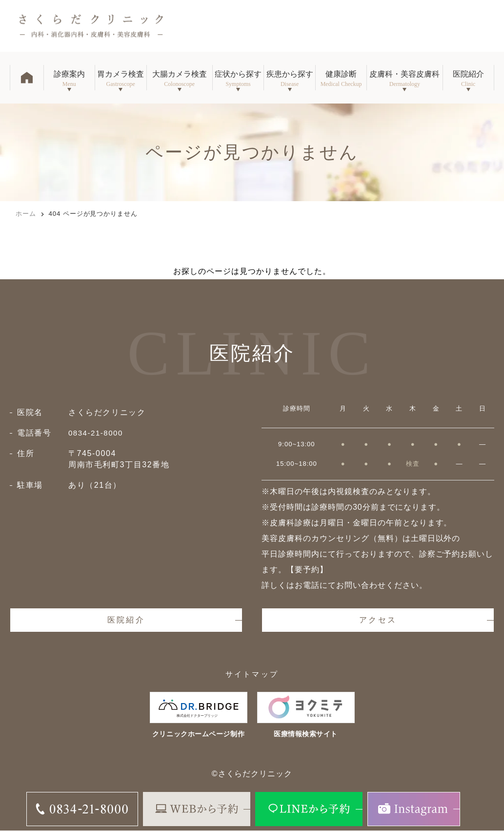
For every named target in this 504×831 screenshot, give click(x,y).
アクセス (378, 620)
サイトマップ (252, 675)
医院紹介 (126, 620)
